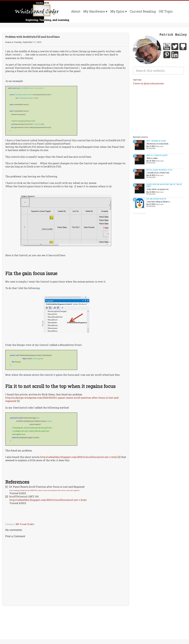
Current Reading (143, 11)
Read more (160, 146)
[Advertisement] (66, 617)
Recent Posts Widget (139, 213)
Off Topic (166, 11)
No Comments (151, 148)
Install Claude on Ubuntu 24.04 (159, 170)
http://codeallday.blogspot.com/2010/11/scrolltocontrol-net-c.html (48, 500)
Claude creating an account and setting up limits (164, 185)
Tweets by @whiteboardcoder (149, 83)
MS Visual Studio (25, 524)
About (76, 11)
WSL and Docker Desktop (156, 199)
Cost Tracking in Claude (156, 141)
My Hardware (94, 11)
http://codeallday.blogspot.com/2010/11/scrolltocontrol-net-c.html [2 (80, 457)
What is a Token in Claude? (157, 155)
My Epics (117, 11)
